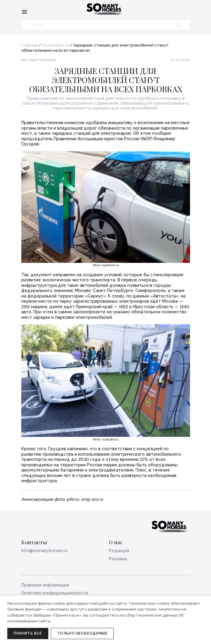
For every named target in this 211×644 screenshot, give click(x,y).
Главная (29, 45)
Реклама (118, 559)
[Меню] (24, 12)
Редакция (119, 551)
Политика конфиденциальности (55, 593)
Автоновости (55, 45)
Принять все (28, 633)
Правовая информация (45, 585)
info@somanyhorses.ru (44, 551)
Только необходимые (82, 633)
